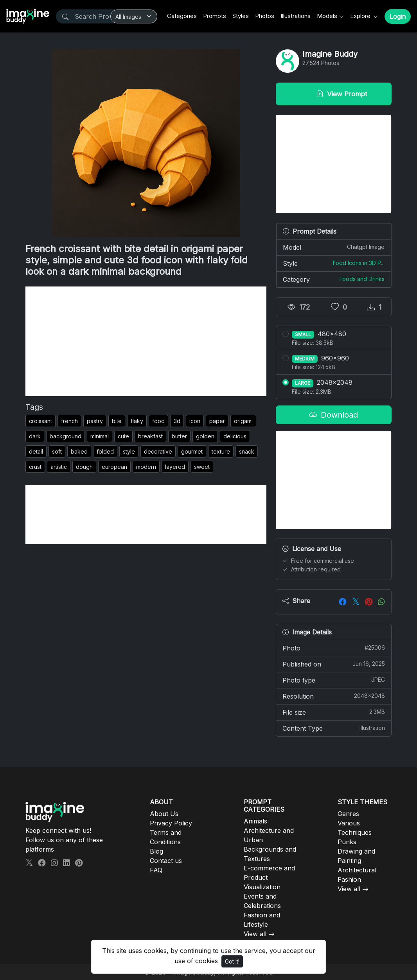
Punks (347, 842)
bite (117, 421)
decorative (158, 451)
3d (177, 421)
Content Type (334, 728)
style (129, 451)
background (66, 436)
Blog (156, 851)
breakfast (150, 436)
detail (36, 451)
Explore (361, 16)
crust (35, 467)
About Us (164, 814)
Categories (182, 16)
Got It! (232, 961)
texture (221, 451)
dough (84, 467)
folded (105, 451)
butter (179, 436)
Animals (255, 821)
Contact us (166, 861)
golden (205, 436)
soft (57, 451)
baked (79, 451)
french (69, 421)
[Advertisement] (146, 341)
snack (247, 451)
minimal (100, 436)
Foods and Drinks (362, 279)
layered (175, 467)
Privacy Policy (171, 823)
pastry (95, 421)
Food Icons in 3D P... (359, 263)
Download (333, 415)
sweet (202, 467)
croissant (40, 421)
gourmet (192, 451)
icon (195, 421)
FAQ (156, 870)
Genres (348, 814)
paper (217, 421)
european (114, 467)
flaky (137, 421)
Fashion (349, 879)
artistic (59, 467)
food (158, 421)
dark (35, 436)
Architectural (357, 870)
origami (243, 421)
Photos (265, 16)
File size (334, 712)
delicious (235, 436)
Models (327, 16)
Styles (241, 16)
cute (123, 436)
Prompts (215, 16)
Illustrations (296, 16)
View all (255, 934)
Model (334, 247)
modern (146, 467)
